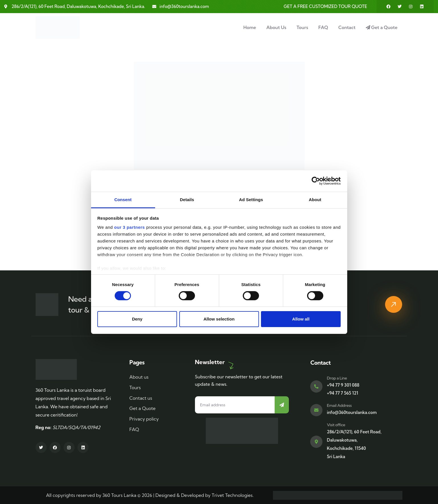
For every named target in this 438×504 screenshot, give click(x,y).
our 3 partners (129, 227)
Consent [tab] (123, 199)
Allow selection (219, 319)
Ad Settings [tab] (251, 199)
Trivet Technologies (232, 495)
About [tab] (315, 199)
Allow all (301, 319)
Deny (137, 319)
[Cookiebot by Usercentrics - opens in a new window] (316, 181)
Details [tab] (187, 199)
